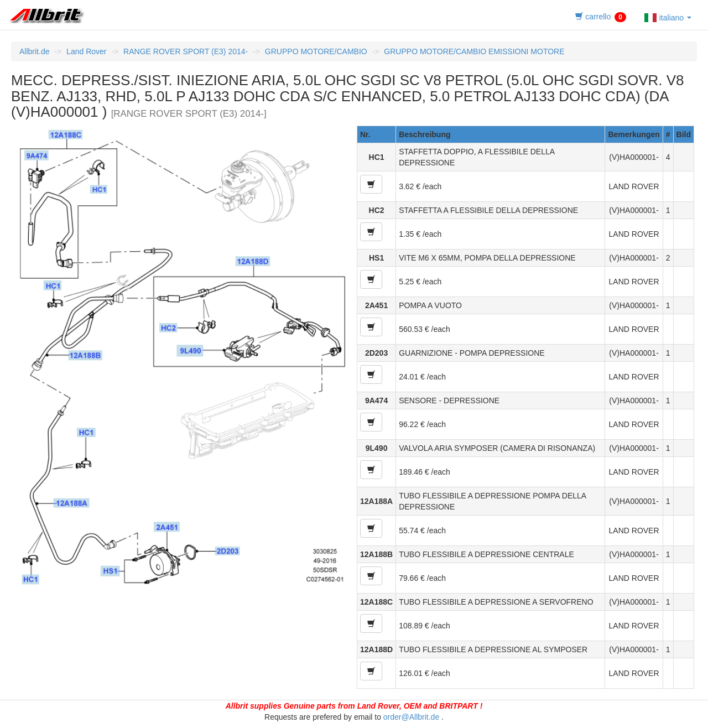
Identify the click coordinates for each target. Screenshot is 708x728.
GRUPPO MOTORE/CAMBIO (316, 51)
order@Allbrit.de (411, 717)
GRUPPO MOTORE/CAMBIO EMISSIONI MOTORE (474, 51)
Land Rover (86, 51)
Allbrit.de (34, 51)
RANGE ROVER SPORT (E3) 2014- (186, 51)
